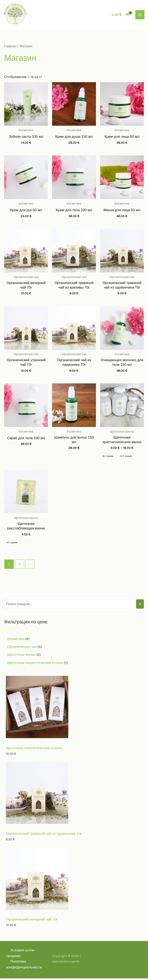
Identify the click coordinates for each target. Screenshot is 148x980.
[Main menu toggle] (140, 16)
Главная (10, 48)
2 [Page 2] (19, 566)
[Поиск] (140, 606)
